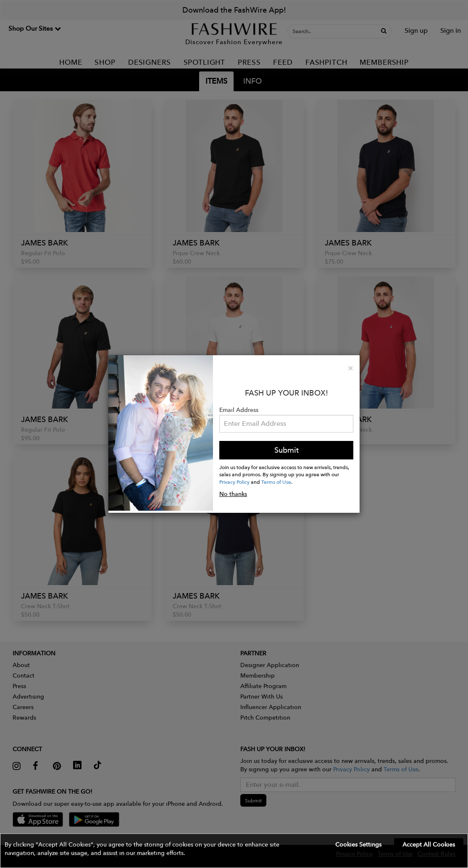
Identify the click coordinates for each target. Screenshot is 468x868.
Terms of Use (276, 482)
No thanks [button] (233, 494)
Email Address (239, 410)
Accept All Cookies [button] (429, 844)
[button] (234, 851)
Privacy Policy (234, 482)
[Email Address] (286, 424)
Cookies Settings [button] (358, 844)
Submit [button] (287, 450)
